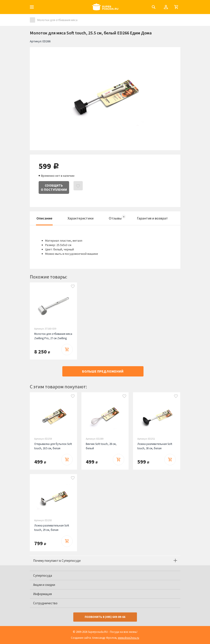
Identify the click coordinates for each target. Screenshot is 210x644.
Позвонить (105, 617)
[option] (105, 95)
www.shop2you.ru (128, 638)
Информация (42, 594)
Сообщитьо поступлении (54, 187)
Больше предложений (103, 371)
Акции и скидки (44, 585)
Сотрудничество (45, 603)
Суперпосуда (43, 575)
